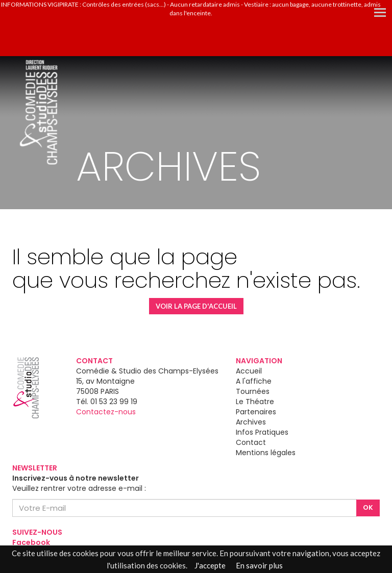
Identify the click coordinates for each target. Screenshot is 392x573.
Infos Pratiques (262, 432)
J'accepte (210, 565)
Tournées (253, 391)
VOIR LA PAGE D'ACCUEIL (196, 306)
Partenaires (256, 412)
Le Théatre (255, 402)
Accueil (249, 371)
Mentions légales (266, 453)
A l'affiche (254, 381)
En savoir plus (259, 565)
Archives (251, 422)
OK (368, 507)
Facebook (31, 542)
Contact (251, 442)
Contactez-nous (106, 412)
